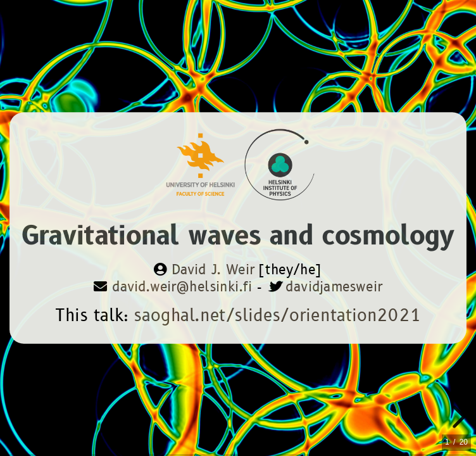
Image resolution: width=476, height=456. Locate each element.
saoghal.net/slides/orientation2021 (278, 316)
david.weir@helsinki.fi (182, 287)
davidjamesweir (334, 287)
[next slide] (457, 417)
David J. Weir (213, 270)
